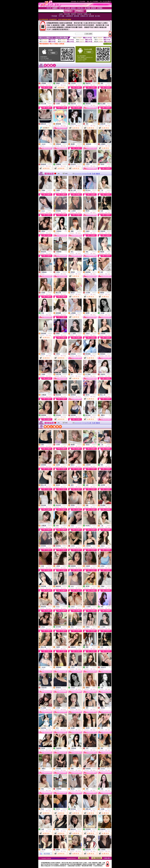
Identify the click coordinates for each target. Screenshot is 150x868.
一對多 (50, 144)
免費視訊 (50, 83)
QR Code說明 (107, 44)
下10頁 (94, 174)
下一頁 (89, 174)
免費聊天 (50, 104)
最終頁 (98, 174)
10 (86, 174)
